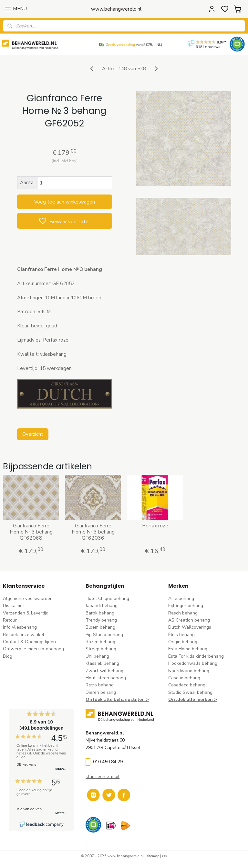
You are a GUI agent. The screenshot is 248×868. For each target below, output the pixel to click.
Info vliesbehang (20, 627)
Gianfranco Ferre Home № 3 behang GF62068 (31, 532)
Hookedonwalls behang (193, 663)
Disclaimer (14, 606)
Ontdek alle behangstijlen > (117, 699)
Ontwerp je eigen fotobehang (33, 649)
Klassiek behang (102, 663)
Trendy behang (101, 620)
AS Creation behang (189, 620)
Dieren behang (101, 692)
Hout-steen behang (106, 678)
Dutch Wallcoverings (190, 627)
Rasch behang (183, 613)
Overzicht (33, 434)
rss (164, 856)
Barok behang (100, 613)
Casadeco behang (187, 685)
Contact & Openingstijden (29, 642)
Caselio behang (184, 678)
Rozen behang (100, 642)
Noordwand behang (189, 671)
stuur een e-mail (103, 777)
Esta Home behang (188, 649)
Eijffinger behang (186, 606)
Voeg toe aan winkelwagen (65, 202)
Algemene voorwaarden (28, 599)
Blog (8, 656)
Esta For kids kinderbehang (196, 656)
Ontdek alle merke (189, 699)
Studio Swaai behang (190, 692)
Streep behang (101, 649)
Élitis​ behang (181, 635)
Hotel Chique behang (107, 599)
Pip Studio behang (104, 635)
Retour (10, 620)
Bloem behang (100, 627)
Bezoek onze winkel (24, 635)
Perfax (51, 340)
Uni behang (97, 656)
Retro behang (100, 685)
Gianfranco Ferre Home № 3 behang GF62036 (93, 532)
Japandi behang (102, 606)
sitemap (153, 856)
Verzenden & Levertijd (26, 613)
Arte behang (181, 599)
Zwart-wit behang (104, 671)
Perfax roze (155, 526)
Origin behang (183, 642)
